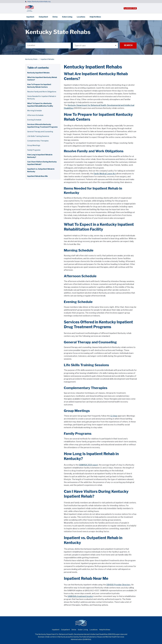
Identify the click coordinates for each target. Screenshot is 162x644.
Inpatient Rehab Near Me (38, 176)
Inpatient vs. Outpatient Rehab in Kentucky (41, 170)
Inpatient (30, 17)
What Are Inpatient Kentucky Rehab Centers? (42, 79)
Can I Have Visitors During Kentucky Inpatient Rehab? (42, 163)
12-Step (114, 416)
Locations (81, 17)
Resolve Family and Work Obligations (42, 92)
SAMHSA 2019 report (88, 465)
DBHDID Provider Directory (118, 585)
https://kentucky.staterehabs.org (39, 1)
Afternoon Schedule (35, 115)
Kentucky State (31, 59)
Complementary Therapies (38, 141)
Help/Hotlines (95, 17)
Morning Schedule (35, 111)
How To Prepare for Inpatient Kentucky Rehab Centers (39, 86)
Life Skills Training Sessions (38, 136)
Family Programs (34, 150)
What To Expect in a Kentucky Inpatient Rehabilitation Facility (40, 105)
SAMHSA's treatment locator (80, 596)
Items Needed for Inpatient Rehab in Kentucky (42, 98)
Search (128, 45)
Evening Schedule (34, 120)
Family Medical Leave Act (105, 174)
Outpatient (43, 17)
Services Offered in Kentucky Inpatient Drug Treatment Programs (42, 126)
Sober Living (67, 17)
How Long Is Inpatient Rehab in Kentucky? (40, 156)
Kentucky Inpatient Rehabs (38, 73)
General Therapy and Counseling (40, 132)
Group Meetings (34, 145)
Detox (55, 17)
